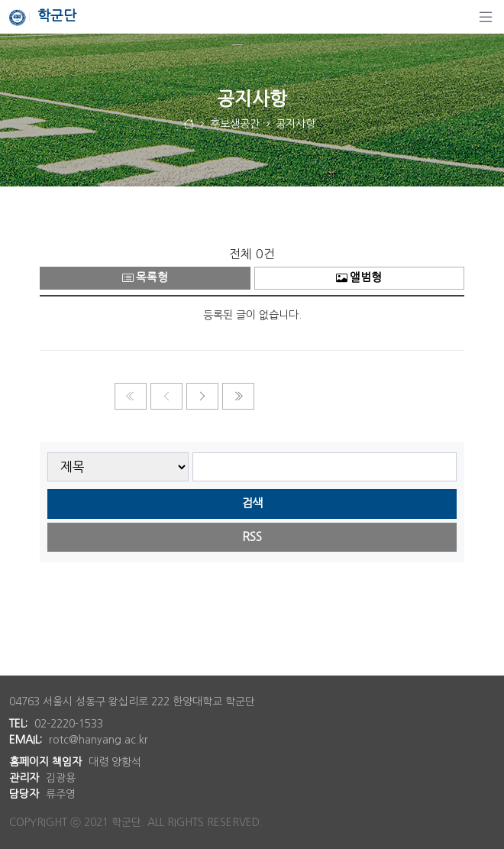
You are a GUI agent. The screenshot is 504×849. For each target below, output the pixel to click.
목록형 (145, 278)
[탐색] (486, 17)
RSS (252, 537)
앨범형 (359, 278)
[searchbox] (325, 467)
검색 (252, 503)
